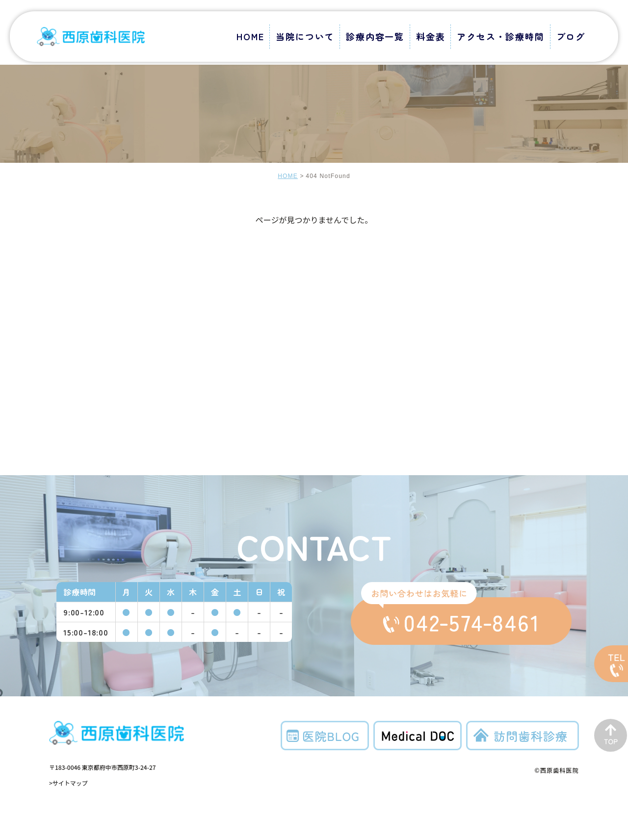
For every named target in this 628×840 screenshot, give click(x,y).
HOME (288, 176)
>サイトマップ (68, 783)
